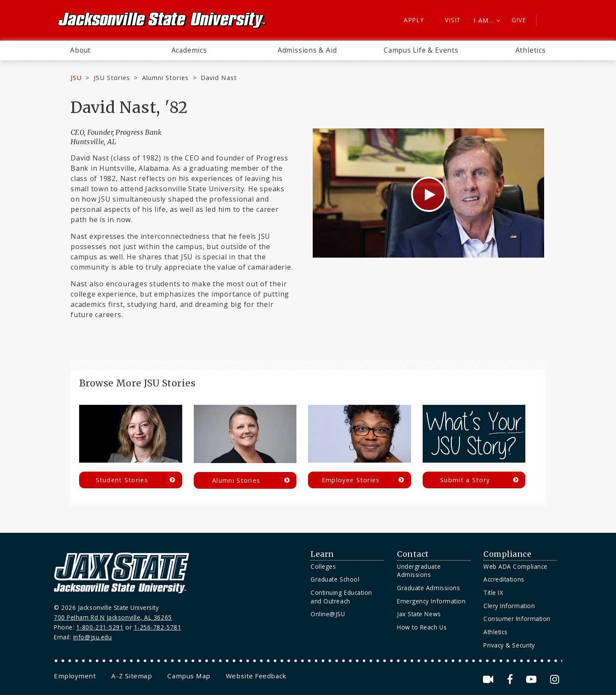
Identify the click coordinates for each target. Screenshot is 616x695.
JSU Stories (112, 77)
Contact (413, 554)
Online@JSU (328, 614)
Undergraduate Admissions (419, 571)
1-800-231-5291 (100, 627)
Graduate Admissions (428, 588)
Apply (414, 20)
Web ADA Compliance (515, 566)
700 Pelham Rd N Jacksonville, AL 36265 (113, 617)
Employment (75, 676)
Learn (322, 554)
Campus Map (189, 676)
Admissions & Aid (307, 50)
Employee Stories (351, 480)
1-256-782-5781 (158, 627)
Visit (453, 20)
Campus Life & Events (421, 50)
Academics (189, 50)
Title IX (493, 593)
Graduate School (335, 579)
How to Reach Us (422, 627)
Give (519, 20)
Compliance (507, 554)
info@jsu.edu (93, 637)
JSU (76, 77)
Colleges (323, 566)
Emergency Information (431, 601)
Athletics (531, 50)
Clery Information (509, 606)
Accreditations (504, 579)
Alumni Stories (165, 77)
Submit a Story (465, 480)
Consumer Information (517, 619)
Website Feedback (256, 676)
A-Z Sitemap (132, 676)
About (80, 50)
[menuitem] (80, 50)
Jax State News (419, 614)
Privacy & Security (509, 645)
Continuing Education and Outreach (341, 597)
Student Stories (122, 480)
